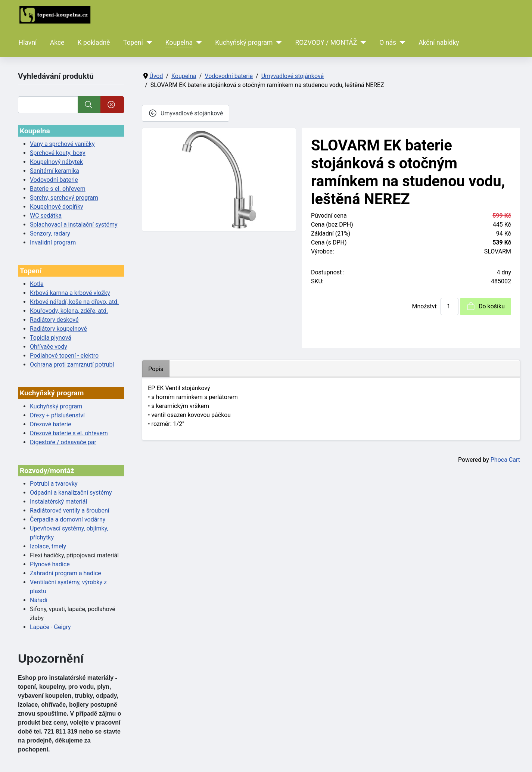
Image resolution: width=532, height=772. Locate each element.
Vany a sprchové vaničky (62, 144)
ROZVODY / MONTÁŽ (326, 43)
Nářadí (39, 600)
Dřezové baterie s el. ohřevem (69, 433)
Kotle (37, 284)
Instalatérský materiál (58, 502)
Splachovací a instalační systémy (74, 225)
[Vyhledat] (48, 105)
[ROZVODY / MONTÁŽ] (362, 43)
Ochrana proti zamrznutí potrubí (72, 365)
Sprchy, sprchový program (64, 198)
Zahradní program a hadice (66, 573)
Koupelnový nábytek (56, 162)
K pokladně (94, 43)
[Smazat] (112, 105)
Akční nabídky (439, 43)
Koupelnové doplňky (57, 207)
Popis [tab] (156, 369)
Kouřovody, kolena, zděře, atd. (69, 311)
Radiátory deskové (54, 320)
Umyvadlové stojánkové (186, 113)
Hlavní (28, 43)
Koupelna (179, 43)
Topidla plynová (51, 338)
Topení (133, 43)
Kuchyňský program (244, 43)
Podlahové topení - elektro (64, 356)
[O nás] (401, 43)
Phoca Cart (505, 460)
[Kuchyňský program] (278, 43)
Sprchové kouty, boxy (58, 153)
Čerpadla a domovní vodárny (68, 519)
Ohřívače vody (49, 347)
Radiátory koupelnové (58, 329)
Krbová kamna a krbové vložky (70, 293)
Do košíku (486, 306)
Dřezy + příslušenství (57, 415)
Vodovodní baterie (54, 180)
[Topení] (148, 43)
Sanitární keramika (55, 171)
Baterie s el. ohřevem (58, 189)
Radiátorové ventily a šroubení (70, 510)
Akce (57, 43)
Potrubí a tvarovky (54, 484)
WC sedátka (46, 216)
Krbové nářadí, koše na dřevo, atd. (74, 302)
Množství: (425, 306)
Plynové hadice (50, 564)
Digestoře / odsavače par (63, 442)
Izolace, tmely (48, 546)
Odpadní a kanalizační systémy (71, 493)
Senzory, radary (50, 234)
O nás (388, 43)
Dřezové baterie (50, 424)
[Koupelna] (197, 43)
